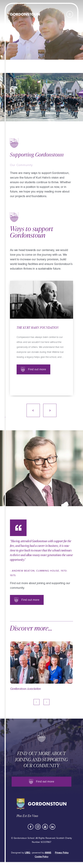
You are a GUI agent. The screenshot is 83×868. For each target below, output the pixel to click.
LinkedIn (52, 827)
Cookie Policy (41, 857)
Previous (33, 410)
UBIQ (28, 853)
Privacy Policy (62, 853)
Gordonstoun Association (26, 689)
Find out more (37, 369)
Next (50, 410)
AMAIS (48, 853)
